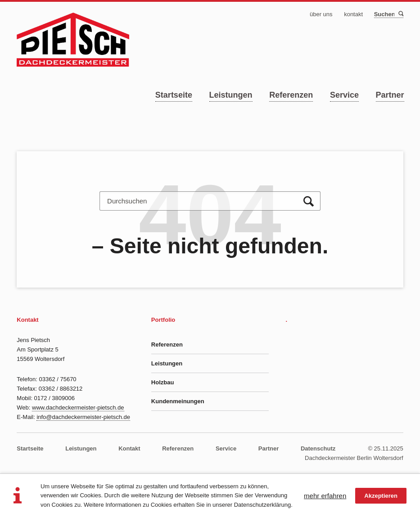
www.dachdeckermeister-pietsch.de (78, 408)
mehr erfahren (325, 496)
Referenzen (291, 95)
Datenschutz (318, 448)
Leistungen (231, 95)
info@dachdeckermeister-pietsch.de (83, 417)
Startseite (174, 95)
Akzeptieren (381, 496)
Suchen (400, 14)
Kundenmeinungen (178, 401)
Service (344, 95)
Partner (390, 95)
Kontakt (129, 448)
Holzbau (163, 382)
